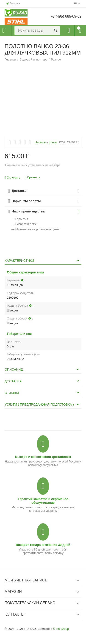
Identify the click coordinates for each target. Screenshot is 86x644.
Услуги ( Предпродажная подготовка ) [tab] (42, 404)
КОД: (63, 142)
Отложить (12, 178)
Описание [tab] (42, 369)
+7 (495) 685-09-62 (66, 16)
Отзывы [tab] (42, 393)
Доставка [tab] (42, 381)
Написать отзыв (46, 142)
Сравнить (33, 178)
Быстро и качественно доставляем (43, 457)
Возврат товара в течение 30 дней (43, 545)
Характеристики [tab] (42, 260)
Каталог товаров (3, 30)
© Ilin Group (61, 629)
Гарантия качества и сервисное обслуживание (43, 501)
